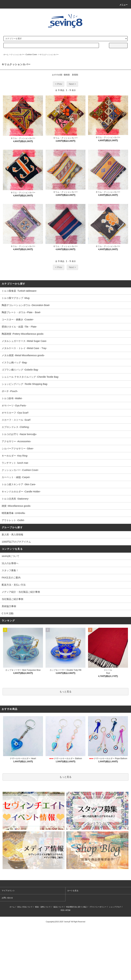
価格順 (67, 75)
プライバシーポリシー (98, 907)
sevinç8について (10, 556)
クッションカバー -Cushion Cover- (24, 55)
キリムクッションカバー (49, 55)
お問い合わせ (7, 898)
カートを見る (73, 891)
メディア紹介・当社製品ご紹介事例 (21, 592)
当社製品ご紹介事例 (12, 599)
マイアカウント (8, 891)
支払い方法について (25, 907)
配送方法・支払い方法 (14, 585)
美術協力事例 (9, 606)
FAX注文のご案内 (11, 578)
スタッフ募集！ (10, 570)
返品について (59, 907)
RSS (63, 910)
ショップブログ (115, 907)
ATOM (68, 910)
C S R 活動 (8, 613)
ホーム (6, 55)
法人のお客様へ (10, 563)
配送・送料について (43, 907)
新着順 (75, 75)
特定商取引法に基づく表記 (76, 907)
